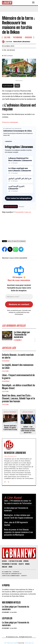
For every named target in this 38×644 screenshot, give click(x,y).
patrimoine (22, 241)
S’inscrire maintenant (10, 122)
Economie (18, 340)
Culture (5, 371)
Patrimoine (18, 37)
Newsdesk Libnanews (22, 42)
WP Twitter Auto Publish (11, 643)
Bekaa (10, 241)
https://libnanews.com (10, 456)
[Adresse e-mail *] (19, 297)
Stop (17, 86)
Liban (15, 241)
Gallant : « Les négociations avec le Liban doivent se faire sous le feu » (28, 430)
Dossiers (6, 361)
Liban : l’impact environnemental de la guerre (18, 377)
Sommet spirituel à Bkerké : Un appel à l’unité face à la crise (10, 428)
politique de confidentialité (16, 312)
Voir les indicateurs (11, 206)
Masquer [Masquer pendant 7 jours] (21, 206)
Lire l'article (8, 86)
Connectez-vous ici (23, 212)
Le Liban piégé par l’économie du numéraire (22, 335)
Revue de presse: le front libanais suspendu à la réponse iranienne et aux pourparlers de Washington (18, 532)
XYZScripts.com (29, 643)
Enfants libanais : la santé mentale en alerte (18, 356)
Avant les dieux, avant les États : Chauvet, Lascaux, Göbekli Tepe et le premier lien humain (18, 398)
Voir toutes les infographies (19, 198)
